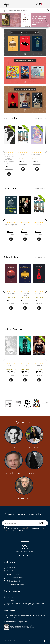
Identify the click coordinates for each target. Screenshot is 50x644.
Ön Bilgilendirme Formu (16, 584)
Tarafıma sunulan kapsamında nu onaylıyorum (24, 529)
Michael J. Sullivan (14, 473)
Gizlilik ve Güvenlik (14, 581)
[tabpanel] (25, 20)
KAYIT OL (42, 523)
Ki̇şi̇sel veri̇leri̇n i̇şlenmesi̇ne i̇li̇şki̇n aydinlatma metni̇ (26, 603)
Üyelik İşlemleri (12, 597)
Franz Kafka (14, 448)
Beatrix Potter (34, 473)
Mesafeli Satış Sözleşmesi (16, 574)
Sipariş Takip (11, 571)
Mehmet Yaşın (24, 498)
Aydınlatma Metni (25, 528)
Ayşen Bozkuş (34, 448)
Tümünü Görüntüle (40, 118)
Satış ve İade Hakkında (15, 578)
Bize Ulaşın (11, 568)
